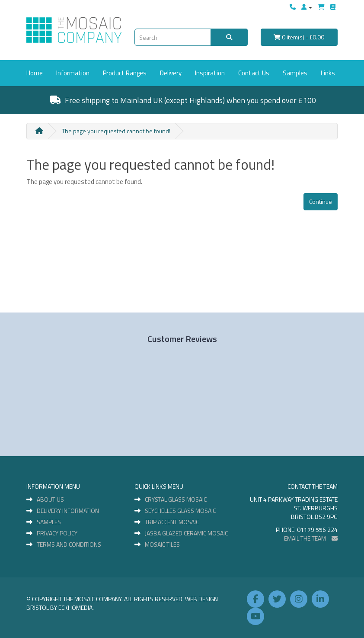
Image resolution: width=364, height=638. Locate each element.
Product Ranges (125, 73)
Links (328, 73)
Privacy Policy (57, 533)
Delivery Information (68, 511)
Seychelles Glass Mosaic (180, 511)
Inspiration (210, 73)
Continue (321, 201)
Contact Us (254, 73)
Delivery (171, 73)
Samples (295, 73)
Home (35, 73)
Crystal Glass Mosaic (176, 499)
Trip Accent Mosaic (172, 522)
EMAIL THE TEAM (311, 538)
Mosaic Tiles (162, 545)
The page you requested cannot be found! (116, 131)
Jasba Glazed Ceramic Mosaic (186, 533)
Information (73, 73)
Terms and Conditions (69, 545)
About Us (50, 499)
